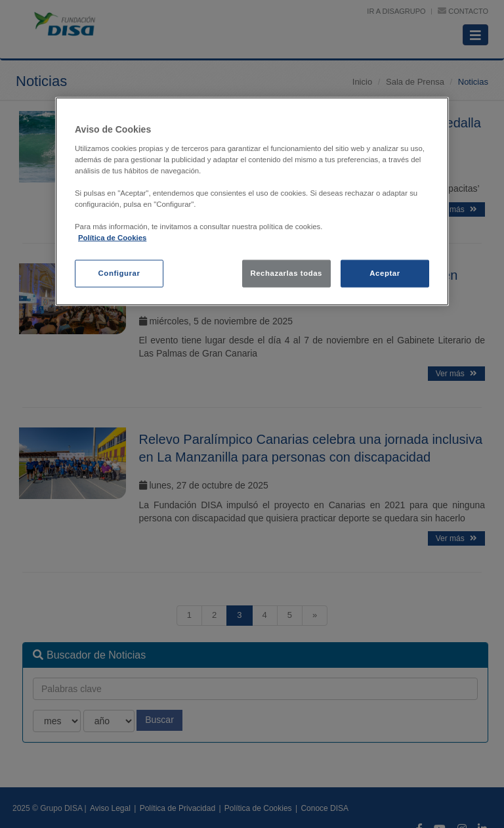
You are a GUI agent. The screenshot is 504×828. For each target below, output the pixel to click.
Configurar (119, 273)
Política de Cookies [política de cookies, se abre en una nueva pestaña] (112, 238)
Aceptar (385, 273)
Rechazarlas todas (286, 273)
